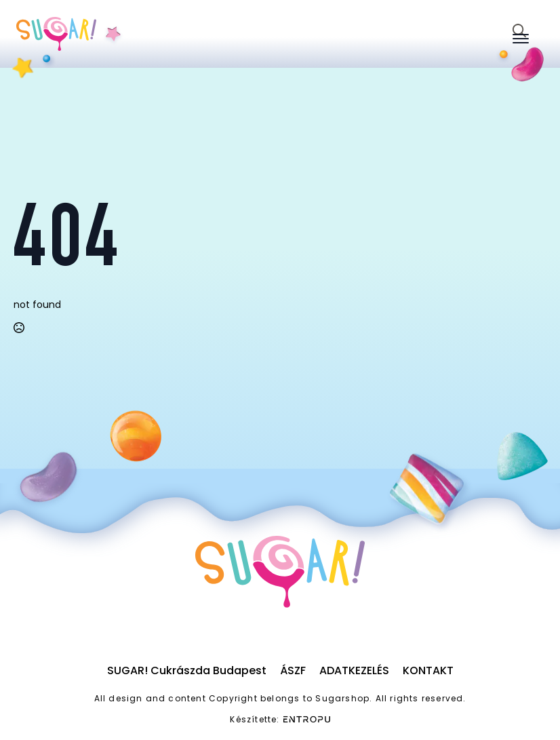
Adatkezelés (354, 670)
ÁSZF (293, 670)
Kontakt (428, 670)
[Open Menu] (521, 39)
